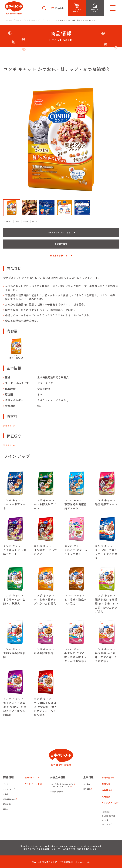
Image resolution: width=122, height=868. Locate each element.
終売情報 (106, 796)
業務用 (6, 809)
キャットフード (9, 789)
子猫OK (17, 221)
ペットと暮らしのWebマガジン (62, 784)
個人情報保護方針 (108, 816)
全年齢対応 (8, 221)
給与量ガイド (108, 790)
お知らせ (106, 784)
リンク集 (105, 820)
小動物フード (8, 794)
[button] (12, 208)
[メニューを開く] (113, 8)
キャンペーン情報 (33, 784)
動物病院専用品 (9, 799)
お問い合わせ (108, 777)
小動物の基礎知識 (57, 792)
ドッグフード (8, 784)
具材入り (34, 221)
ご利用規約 (106, 812)
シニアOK (25, 221)
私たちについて (32, 777)
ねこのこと (65, 787)
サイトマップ (107, 824)
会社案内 (87, 784)
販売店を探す (61, 244)
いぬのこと (54, 787)
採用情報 (87, 789)
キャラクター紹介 (110, 803)
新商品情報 (7, 804)
